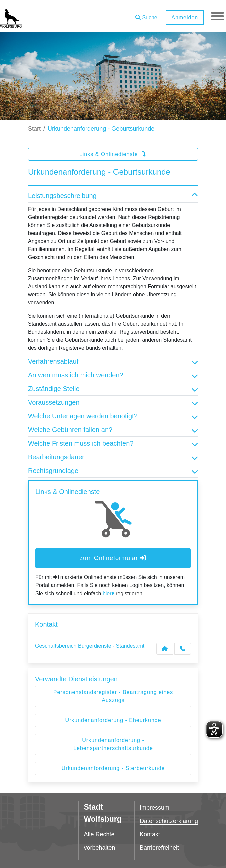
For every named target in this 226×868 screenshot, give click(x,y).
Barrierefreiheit (159, 848)
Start (34, 129)
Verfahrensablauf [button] (113, 361)
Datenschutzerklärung (169, 821)
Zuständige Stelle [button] (113, 389)
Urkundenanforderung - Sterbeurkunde (113, 768)
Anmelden (184, 17)
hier (107, 593)
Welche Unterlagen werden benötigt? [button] (113, 416)
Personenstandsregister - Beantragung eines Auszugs (113, 696)
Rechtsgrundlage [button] (113, 471)
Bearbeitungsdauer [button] (113, 457)
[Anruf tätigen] (183, 649)
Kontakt (150, 834)
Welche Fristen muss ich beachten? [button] (113, 443)
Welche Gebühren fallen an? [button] (113, 430)
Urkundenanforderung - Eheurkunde (113, 720)
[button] (146, 15)
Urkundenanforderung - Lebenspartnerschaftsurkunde (113, 744)
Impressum (154, 808)
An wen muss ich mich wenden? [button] (113, 375)
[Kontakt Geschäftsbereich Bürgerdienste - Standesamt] (165, 649)
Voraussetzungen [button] (113, 402)
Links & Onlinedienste (113, 154)
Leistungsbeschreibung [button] (113, 196)
